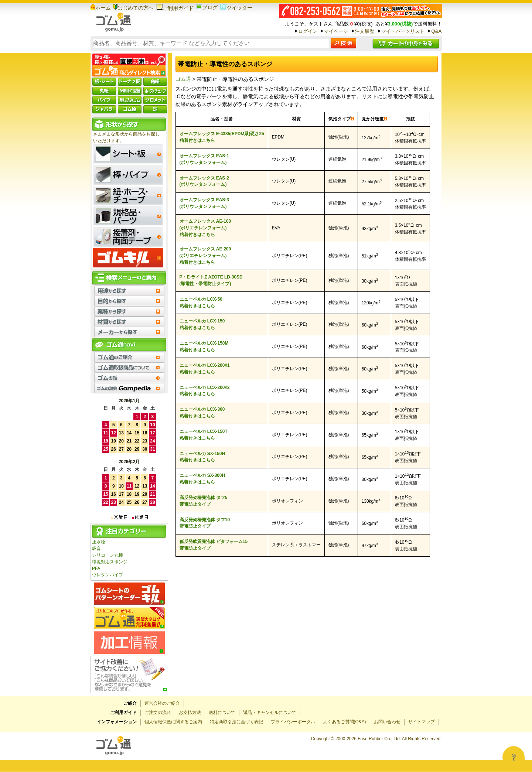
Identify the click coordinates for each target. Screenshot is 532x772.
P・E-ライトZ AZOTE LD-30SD (211, 277)
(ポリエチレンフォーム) (203, 228)
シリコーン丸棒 (108, 555)
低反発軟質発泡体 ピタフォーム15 (214, 542)
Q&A (436, 31)
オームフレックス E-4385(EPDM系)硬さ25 (222, 134)
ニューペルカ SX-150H (202, 454)
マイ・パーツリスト (403, 31)
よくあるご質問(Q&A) (345, 722)
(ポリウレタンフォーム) (203, 163)
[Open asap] (514, 757)
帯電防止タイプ (195, 504)
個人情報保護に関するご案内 (173, 722)
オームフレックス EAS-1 (204, 156)
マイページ (336, 31)
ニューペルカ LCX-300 (202, 409)
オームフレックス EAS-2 (204, 178)
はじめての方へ (133, 8)
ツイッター (236, 8)
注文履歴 (365, 31)
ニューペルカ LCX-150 (202, 321)
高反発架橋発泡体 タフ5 (204, 498)
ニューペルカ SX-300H (202, 475)
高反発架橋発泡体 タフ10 (205, 520)
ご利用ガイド (175, 8)
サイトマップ (422, 722)
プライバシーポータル (293, 722)
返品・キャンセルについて (270, 713)
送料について (222, 713)
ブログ (207, 7)
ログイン (308, 31)
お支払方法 (190, 713)
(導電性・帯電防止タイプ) (205, 284)
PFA (96, 568)
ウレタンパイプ (108, 575)
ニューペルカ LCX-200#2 (205, 387)
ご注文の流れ (158, 713)
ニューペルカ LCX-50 (201, 299)
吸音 (96, 549)
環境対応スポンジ (110, 562)
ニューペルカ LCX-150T (204, 431)
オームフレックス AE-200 (205, 249)
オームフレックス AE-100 (205, 221)
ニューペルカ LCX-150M (204, 343)
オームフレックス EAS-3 (204, 200)
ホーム (101, 8)
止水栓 (99, 542)
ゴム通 (183, 79)
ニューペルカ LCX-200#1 (205, 365)
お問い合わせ (387, 722)
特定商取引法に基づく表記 (236, 722)
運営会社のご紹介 (162, 703)
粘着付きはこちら (197, 140)
